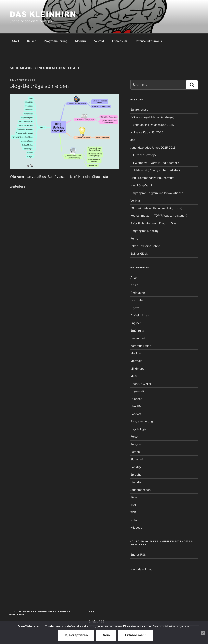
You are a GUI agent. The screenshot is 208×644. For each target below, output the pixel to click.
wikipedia (136, 528)
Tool (133, 505)
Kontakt (99, 41)
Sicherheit (137, 459)
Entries (138, 555)
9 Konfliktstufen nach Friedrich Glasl (154, 223)
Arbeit (134, 277)
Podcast (136, 414)
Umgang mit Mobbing (144, 231)
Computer (137, 300)
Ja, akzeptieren (76, 635)
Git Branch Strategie (144, 155)
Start (16, 41)
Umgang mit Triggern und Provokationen (157, 193)
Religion (135, 444)
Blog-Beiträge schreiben (39, 86)
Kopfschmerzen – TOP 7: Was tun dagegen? (159, 216)
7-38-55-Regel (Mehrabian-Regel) (152, 117)
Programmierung (56, 41)
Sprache (136, 474)
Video (134, 520)
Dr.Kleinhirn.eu (140, 315)
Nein (106, 635)
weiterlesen (18, 186)
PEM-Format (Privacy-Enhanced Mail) (155, 170)
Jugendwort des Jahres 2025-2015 (153, 147)
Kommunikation (141, 346)
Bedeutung (138, 293)
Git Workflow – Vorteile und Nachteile (155, 163)
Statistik (136, 482)
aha (133, 140)
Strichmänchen (140, 490)
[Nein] (203, 633)
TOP (133, 512)
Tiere (134, 497)
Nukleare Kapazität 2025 (147, 132)
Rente (134, 238)
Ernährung (137, 331)
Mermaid (136, 361)
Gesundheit (138, 338)
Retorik (135, 452)
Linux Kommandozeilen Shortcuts (152, 178)
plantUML (137, 406)
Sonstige (136, 467)
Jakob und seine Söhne (145, 246)
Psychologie (138, 429)
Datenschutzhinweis (148, 41)
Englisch (136, 323)
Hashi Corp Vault (141, 185)
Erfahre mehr (135, 635)
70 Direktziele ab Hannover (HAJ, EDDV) (156, 208)
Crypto (135, 308)
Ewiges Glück (139, 253)
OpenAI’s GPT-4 (141, 384)
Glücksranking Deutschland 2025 (152, 125)
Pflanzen (136, 399)
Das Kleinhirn (43, 14)
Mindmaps (137, 368)
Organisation (139, 391)
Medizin (80, 41)
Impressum (119, 41)
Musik (134, 376)
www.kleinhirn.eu (141, 569)
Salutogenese (139, 110)
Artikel (135, 285)
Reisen (32, 41)
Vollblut (135, 201)
